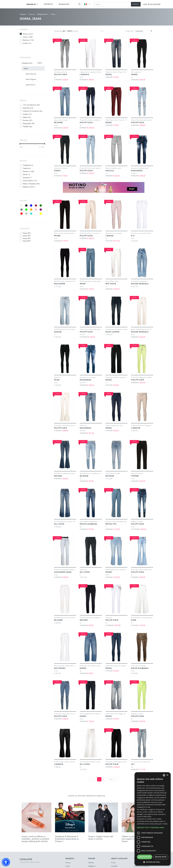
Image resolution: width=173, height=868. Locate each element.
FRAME (27, 126)
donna (28, 34)
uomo (28, 37)
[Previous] (91, 779)
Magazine (64, 4)
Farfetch (29, 171)
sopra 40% (27, 236)
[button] (6, 862)
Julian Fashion (30, 180)
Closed (27, 114)
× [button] (167, 775)
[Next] (116, 779)
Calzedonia (28, 165)
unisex (27, 43)
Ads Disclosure (152, 4)
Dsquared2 (29, 123)
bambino (28, 40)
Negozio (32, 4)
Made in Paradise (31, 184)
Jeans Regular (31, 79)
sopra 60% (27, 238)
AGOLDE (28, 108)
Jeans (26, 68)
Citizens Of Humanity (33, 111)
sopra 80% (27, 241)
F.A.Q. (113, 863)
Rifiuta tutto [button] (161, 857)
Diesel (27, 117)
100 (111, 779)
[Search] (112, 4)
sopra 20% (27, 233)
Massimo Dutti (29, 187)
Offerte (48, 4)
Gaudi (26, 174)
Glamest (27, 177)
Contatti (114, 866)
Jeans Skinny (30, 85)
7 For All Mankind (31, 105)
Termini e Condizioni (142, 866)
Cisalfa (27, 168)
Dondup (28, 120)
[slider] (20, 144)
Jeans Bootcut (31, 74)
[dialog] (153, 819)
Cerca (136, 4)
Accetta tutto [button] (145, 857)
